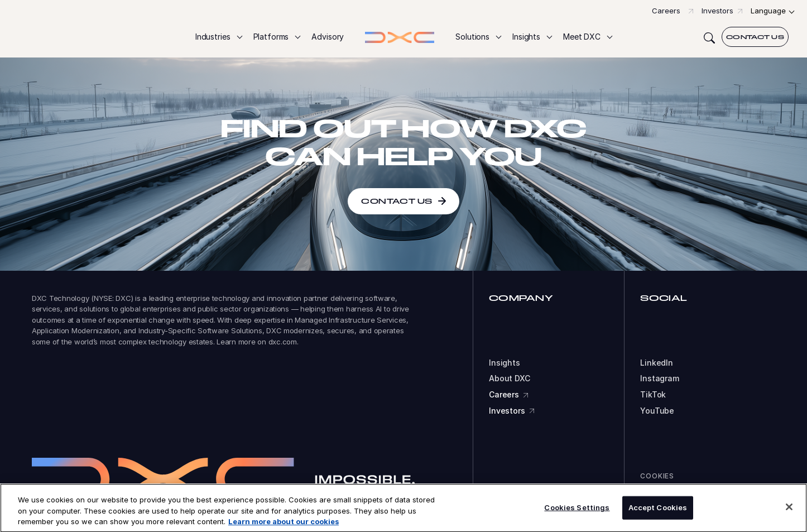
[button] (218, 37)
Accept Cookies (658, 510)
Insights (505, 363)
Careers (666, 11)
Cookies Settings (577, 510)
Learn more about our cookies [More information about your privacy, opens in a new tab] (284, 524)
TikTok (653, 395)
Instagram (660, 378)
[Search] (709, 37)
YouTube (657, 411)
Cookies (657, 476)
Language (768, 11)
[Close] (789, 510)
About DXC (510, 378)
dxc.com (283, 342)
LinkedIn (657, 363)
